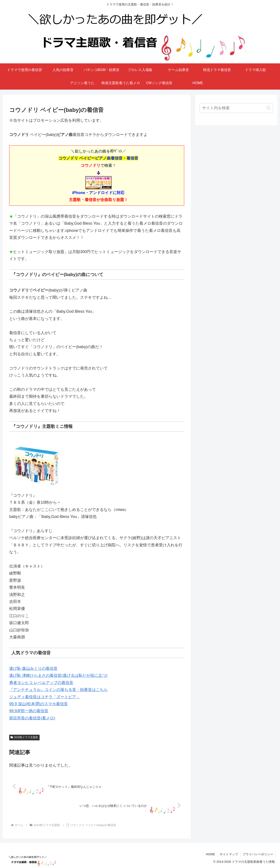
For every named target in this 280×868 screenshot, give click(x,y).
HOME (210, 854)
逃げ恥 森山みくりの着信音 (33, 668)
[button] (269, 108)
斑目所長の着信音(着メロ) (32, 718)
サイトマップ (229, 854)
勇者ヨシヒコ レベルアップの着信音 (41, 683)
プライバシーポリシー (258, 854)
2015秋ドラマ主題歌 (24, 737)
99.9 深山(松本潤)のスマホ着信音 (38, 704)
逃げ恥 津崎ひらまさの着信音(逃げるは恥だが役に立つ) (58, 675)
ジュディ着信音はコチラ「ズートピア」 (45, 697)
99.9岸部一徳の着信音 (29, 711)
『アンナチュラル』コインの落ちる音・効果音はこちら (58, 690)
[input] (236, 108)
